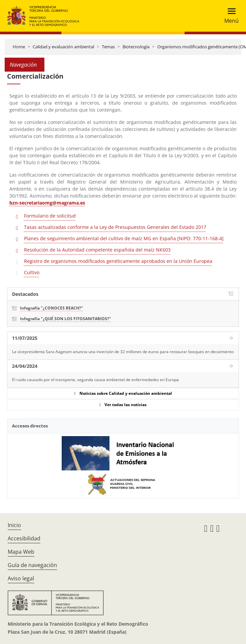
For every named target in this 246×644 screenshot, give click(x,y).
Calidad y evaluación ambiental (63, 47)
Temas (108, 47)
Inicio (14, 525)
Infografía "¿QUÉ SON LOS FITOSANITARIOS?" (66, 319)
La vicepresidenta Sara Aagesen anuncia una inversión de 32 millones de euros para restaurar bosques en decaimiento (123, 352)
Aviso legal (21, 578)
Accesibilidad (24, 538)
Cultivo (32, 272)
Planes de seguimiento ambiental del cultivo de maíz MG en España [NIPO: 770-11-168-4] (124, 238)
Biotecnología (136, 47)
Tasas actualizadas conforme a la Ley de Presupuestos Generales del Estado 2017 (115, 227)
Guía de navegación (32, 565)
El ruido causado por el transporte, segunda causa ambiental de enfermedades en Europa (95, 380)
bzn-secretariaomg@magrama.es (47, 203)
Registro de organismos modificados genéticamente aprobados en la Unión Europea (118, 261)
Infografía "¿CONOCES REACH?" (52, 308)
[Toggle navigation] (229, 16)
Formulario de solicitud (50, 216)
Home (19, 47)
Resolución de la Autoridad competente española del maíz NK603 (97, 250)
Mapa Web (21, 552)
